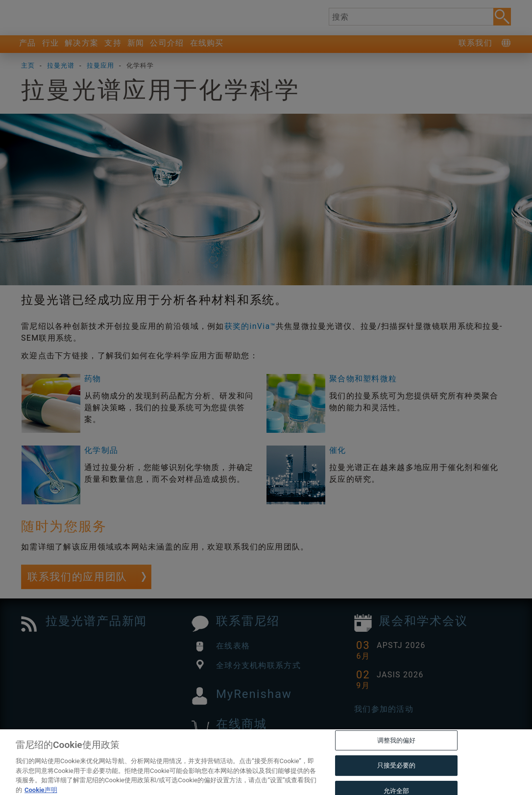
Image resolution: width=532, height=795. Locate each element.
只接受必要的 (397, 783)
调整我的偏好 (397, 758)
